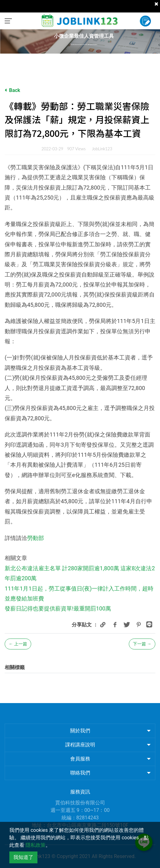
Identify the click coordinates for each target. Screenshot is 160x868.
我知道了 (23, 857)
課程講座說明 (80, 745)
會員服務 (80, 759)
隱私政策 (36, 845)
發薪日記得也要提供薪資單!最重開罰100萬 (58, 608)
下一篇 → (142, 644)
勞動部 (36, 538)
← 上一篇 (18, 644)
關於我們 (80, 731)
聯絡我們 (80, 773)
